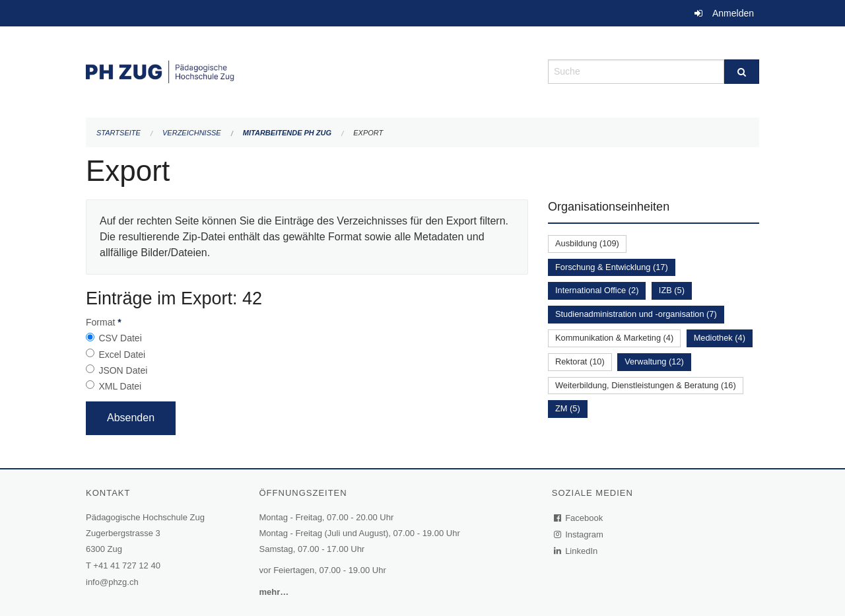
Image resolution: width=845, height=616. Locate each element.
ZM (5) (568, 408)
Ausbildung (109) (587, 243)
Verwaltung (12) (654, 361)
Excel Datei (122, 355)
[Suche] (742, 72)
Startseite (118, 133)
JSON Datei (123, 370)
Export (368, 133)
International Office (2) (597, 290)
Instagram (579, 534)
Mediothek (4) (720, 338)
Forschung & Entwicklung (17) (612, 267)
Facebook (579, 518)
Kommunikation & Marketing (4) (614, 338)
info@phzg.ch (112, 582)
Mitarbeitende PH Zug (287, 133)
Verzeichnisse (192, 133)
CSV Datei (120, 338)
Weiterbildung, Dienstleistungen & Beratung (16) (646, 385)
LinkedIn (576, 551)
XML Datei (120, 386)
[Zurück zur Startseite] (307, 70)
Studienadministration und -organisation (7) (636, 314)
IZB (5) (672, 290)
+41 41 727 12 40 (127, 565)
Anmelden (733, 13)
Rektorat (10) (580, 361)
